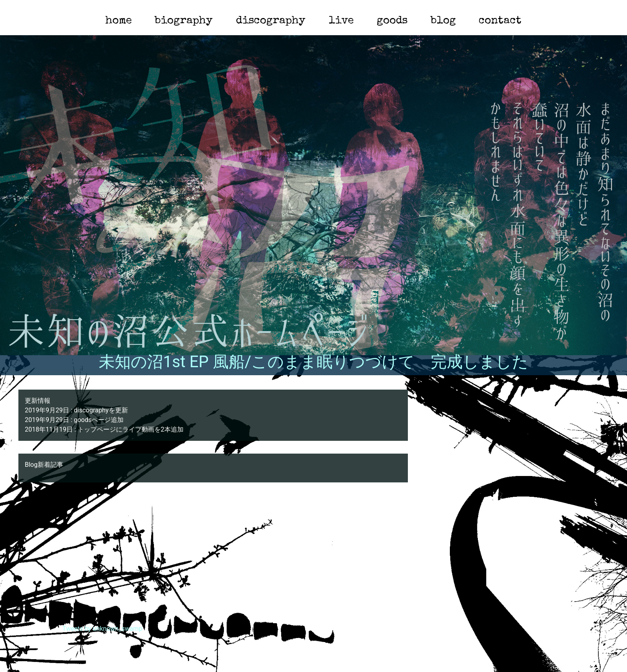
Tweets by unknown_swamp (102, 629)
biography (184, 21)
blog (443, 21)
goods (392, 21)
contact (500, 21)
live (341, 21)
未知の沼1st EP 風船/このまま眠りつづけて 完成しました (314, 362)
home (119, 21)
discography (271, 21)
